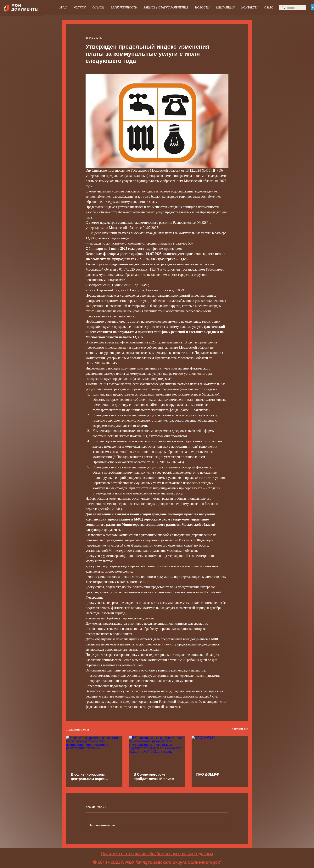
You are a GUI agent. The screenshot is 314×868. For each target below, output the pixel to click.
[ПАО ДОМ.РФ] (220, 752)
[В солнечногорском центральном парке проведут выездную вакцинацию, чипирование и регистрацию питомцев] (94, 752)
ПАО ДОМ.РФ (208, 774)
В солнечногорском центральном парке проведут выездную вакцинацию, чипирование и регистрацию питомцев (94, 777)
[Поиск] (292, 8)
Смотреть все (240, 729)
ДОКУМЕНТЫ (25, 9)
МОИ (17, 5)
